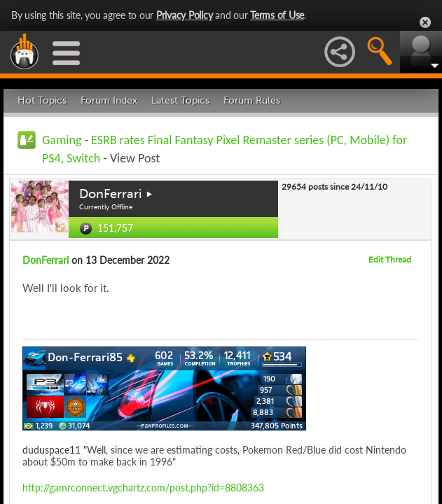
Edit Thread (390, 259)
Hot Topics (42, 100)
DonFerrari (110, 194)
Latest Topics (180, 100)
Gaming (62, 140)
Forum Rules (252, 100)
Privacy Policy (185, 15)
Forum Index (109, 100)
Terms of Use (277, 15)
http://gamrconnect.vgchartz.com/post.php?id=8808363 (143, 488)
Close (425, 22)
